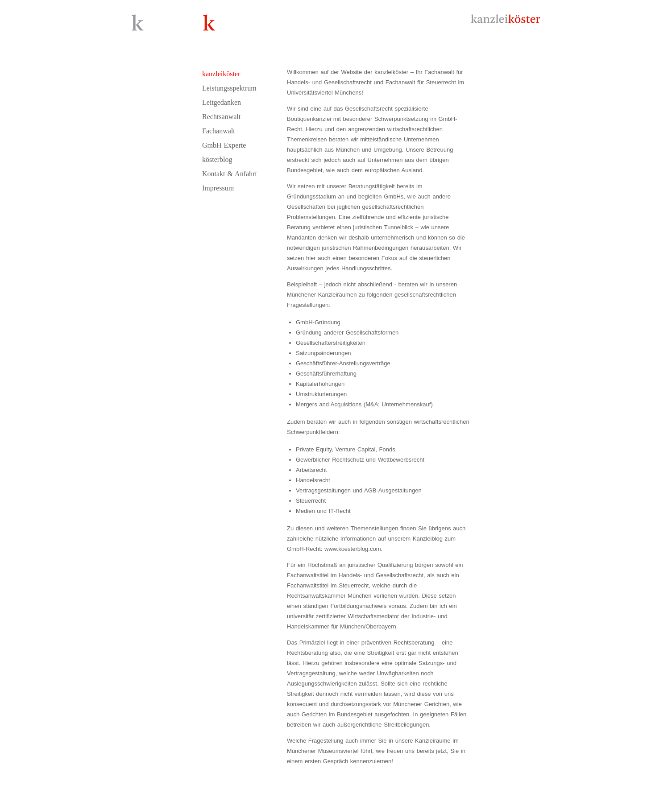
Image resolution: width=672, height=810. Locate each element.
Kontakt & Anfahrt (230, 174)
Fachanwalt (219, 131)
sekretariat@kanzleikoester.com (423, 800)
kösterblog (217, 159)
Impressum (218, 188)
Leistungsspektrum (229, 88)
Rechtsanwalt (221, 117)
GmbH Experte (224, 145)
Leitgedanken (222, 102)
